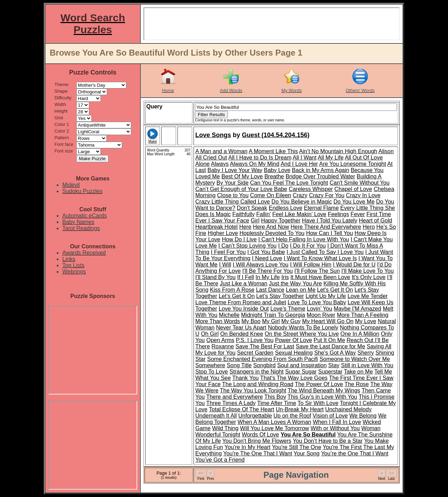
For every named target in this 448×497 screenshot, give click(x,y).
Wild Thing (225, 428)
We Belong (363, 416)
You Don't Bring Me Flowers (257, 441)
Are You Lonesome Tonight (353, 164)
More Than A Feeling (362, 315)
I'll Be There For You (267, 271)
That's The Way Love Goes (294, 378)
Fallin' (263, 214)
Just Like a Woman (244, 283)
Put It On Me (329, 340)
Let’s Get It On (237, 296)
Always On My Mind (255, 164)
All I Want (304, 158)
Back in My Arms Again (321, 170)
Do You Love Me (354, 202)
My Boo (251, 321)
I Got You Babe (266, 252)
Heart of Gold (375, 221)
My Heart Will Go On (328, 321)
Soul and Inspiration (302, 365)
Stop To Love (212, 372)
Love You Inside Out (244, 309)
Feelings (338, 214)
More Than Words (218, 321)
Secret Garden (255, 353)
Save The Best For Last (265, 346)
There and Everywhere (234, 397)
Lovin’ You (320, 309)
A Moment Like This (273, 151)
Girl (255, 221)
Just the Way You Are (295, 283)
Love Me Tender (367, 296)
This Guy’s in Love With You (323, 397)
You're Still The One (297, 447)
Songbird (264, 365)
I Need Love (267, 258)
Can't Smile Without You (360, 183)
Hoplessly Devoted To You (272, 233)
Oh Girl (210, 334)
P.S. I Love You (255, 340)
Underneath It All (216, 416)
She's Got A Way (335, 353)
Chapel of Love (353, 189)
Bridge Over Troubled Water (320, 176)
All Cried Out (211, 158)
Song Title (239, 365)
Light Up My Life (326, 296)
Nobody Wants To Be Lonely (303, 328)
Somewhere (210, 365)
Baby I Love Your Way (235, 170)
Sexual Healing (294, 353)
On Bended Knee (242, 334)
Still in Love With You (367, 365)
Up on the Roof (292, 416)
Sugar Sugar (301, 372)
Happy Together (281, 221)
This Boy (275, 397)
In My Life (268, 277)
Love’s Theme (288, 309)
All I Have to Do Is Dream (260, 158)
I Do (283, 246)
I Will (225, 265)
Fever (358, 214)
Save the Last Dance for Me (330, 346)
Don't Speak (252, 208)
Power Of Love (294, 340)
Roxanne (223, 346)
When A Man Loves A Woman (275, 422)
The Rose (356, 384)
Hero (369, 227)
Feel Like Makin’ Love (299, 214)
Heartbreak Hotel (216, 227)
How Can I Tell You (329, 233)
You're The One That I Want (258, 453)
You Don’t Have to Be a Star (328, 441)
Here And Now (271, 227)
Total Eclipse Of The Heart (241, 409)
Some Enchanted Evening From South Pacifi (263, 359)
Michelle (229, 315)
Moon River (321, 315)
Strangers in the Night (257, 372)
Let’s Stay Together (280, 296)
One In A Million (360, 334)
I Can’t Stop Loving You (247, 246)
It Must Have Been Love (320, 277)
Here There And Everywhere (326, 227)
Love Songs (213, 135)
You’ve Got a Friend (220, 460)
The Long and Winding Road (258, 384)
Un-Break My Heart (300, 409)
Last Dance (270, 290)
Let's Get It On (335, 290)
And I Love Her (299, 164)
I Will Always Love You (261, 265)
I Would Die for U (354, 265)
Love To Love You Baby (317, 302)
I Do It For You (308, 246)
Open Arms (220, 340)
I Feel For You (228, 252)
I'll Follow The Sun (317, 271)
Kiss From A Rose (232, 290)
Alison (386, 151)
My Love (365, 321)
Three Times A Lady (231, 403)
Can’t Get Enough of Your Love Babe (241, 189)
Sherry (366, 353)
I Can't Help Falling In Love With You (304, 239)
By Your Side (232, 183)
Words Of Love (260, 435)
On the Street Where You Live (302, 334)
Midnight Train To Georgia (273, 315)
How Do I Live (239, 239)
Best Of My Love (242, 176)
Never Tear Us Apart (241, 328)
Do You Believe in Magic (302, 202)
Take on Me (359, 372)
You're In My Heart (247, 447)
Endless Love (286, 208)
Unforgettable (255, 416)
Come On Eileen (271, 195)
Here (245, 227)
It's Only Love (369, 277)
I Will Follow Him (311, 265)
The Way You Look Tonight (253, 390)
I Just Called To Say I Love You (325, 252)
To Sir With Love (318, 403)
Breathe (274, 176)
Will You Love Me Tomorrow (275, 428)
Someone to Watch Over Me (355, 359)
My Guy (291, 321)
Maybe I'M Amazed (358, 309)
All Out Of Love (364, 158)
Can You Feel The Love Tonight (289, 183)
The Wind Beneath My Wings (324, 390)
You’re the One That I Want (355, 453)
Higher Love (223, 233)
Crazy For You (327, 195)
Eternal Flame (321, 208)
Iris (285, 277)
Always (220, 164)
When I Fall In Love (337, 422)
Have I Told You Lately (330, 221)
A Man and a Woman (221, 151)
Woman (371, 428)
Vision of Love (330, 416)
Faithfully (244, 214)
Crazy (300, 195)
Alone (202, 164)
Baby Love (277, 170)
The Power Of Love (319, 384)
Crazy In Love (363, 195)
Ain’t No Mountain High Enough (338, 151)
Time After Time (277, 403)
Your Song (307, 453)
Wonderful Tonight (218, 435)
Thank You (246, 378)
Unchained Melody (348, 409)
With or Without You (335, 428)
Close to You (233, 195)
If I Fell (246, 277)
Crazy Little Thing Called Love (233, 202)
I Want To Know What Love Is (320, 258)
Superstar (330, 372)
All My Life (331, 158)
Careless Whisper (311, 189)
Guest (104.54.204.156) (276, 135)
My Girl (271, 321)
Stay (334, 365)
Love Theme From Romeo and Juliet (241, 302)
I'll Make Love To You (367, 271)
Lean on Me (301, 290)
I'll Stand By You (215, 277)
